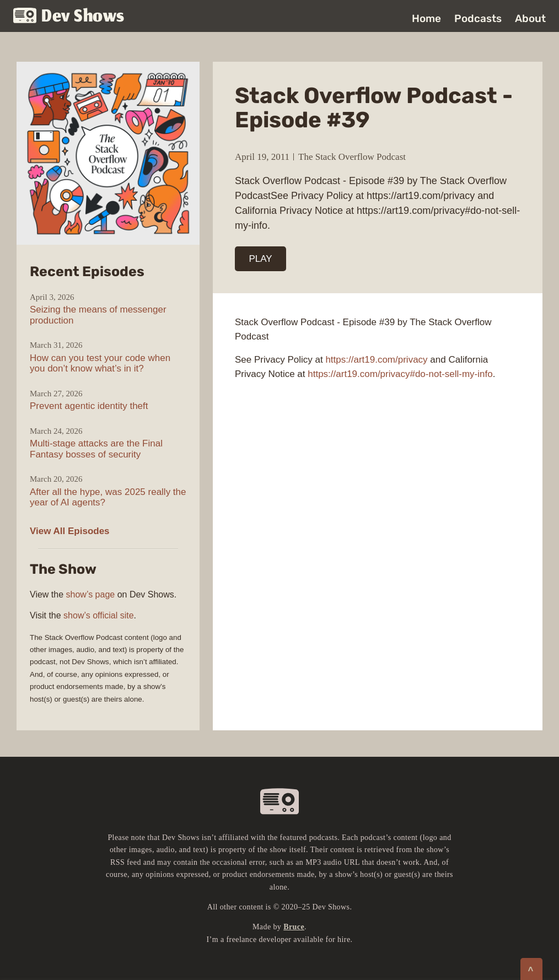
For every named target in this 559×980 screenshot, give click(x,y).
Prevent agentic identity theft (89, 406)
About (530, 18)
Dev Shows (69, 17)
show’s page (91, 594)
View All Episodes (70, 531)
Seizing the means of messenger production (98, 315)
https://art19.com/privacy (376, 360)
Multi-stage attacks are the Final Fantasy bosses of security (96, 449)
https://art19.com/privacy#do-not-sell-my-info (400, 374)
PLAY (261, 259)
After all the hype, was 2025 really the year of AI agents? (108, 497)
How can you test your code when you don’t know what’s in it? (100, 364)
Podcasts (478, 18)
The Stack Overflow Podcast (352, 157)
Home (426, 18)
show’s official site (98, 615)
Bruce (294, 927)
